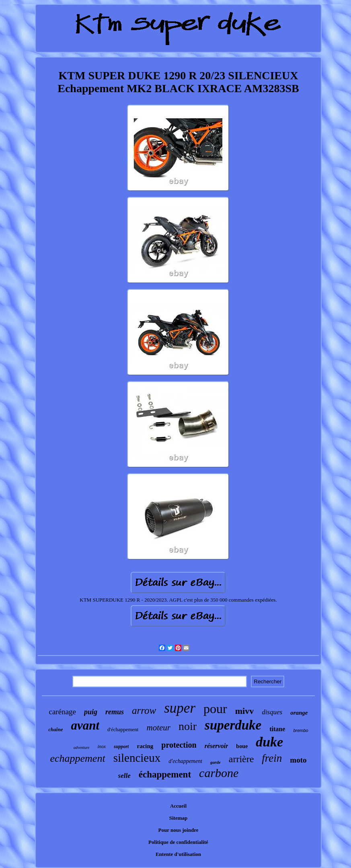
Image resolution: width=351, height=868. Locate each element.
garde (216, 762)
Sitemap (179, 818)
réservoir (217, 746)
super (180, 708)
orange (299, 713)
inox (102, 746)
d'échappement (123, 729)
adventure (82, 747)
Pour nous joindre (179, 830)
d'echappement (185, 761)
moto (298, 760)
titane (277, 729)
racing (145, 746)
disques (272, 712)
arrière (241, 759)
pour (215, 709)
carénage (63, 712)
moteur (158, 728)
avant (85, 725)
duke (269, 742)
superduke (233, 725)
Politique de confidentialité (178, 842)
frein (272, 758)
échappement (165, 774)
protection (179, 745)
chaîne (55, 729)
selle (124, 776)
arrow (144, 710)
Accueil (178, 806)
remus (115, 712)
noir (188, 726)
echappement (77, 758)
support (121, 746)
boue (242, 746)
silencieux (137, 758)
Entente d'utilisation (178, 854)
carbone (219, 773)
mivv (244, 711)
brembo (301, 730)
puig (91, 712)
